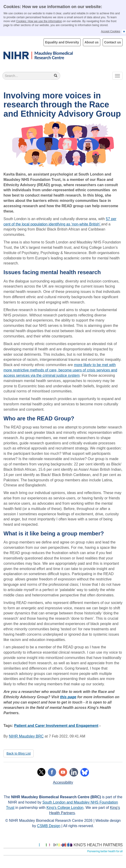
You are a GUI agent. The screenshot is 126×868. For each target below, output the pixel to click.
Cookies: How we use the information (39, 21)
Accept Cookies (111, 31)
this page (68, 697)
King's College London (65, 808)
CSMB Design (49, 826)
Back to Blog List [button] (19, 753)
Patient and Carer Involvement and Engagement (56, 726)
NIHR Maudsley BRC (26, 736)
